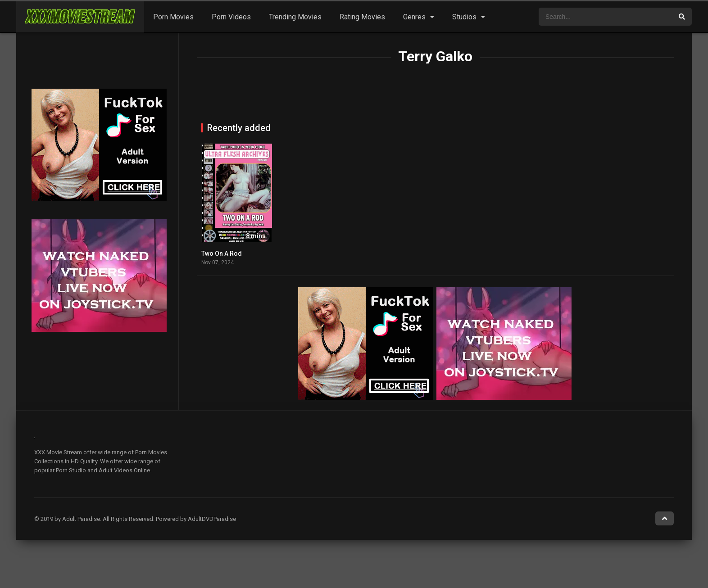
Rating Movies (362, 17)
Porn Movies (173, 17)
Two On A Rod (222, 253)
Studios (464, 17)
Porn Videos (231, 17)
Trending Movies (295, 17)
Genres (414, 17)
